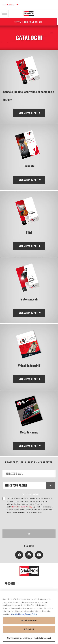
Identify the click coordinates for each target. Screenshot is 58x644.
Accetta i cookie (29, 620)
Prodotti (12, 583)
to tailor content (31, 494)
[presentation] (28, 522)
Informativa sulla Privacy (21, 507)
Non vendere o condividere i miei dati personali (29, 638)
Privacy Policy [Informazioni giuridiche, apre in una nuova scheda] (31, 614)
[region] (29, 617)
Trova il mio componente (29, 22)
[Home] (29, 13)
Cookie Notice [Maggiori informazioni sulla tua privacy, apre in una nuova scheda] (18, 614)
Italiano (9, 4)
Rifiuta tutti (29, 629)
